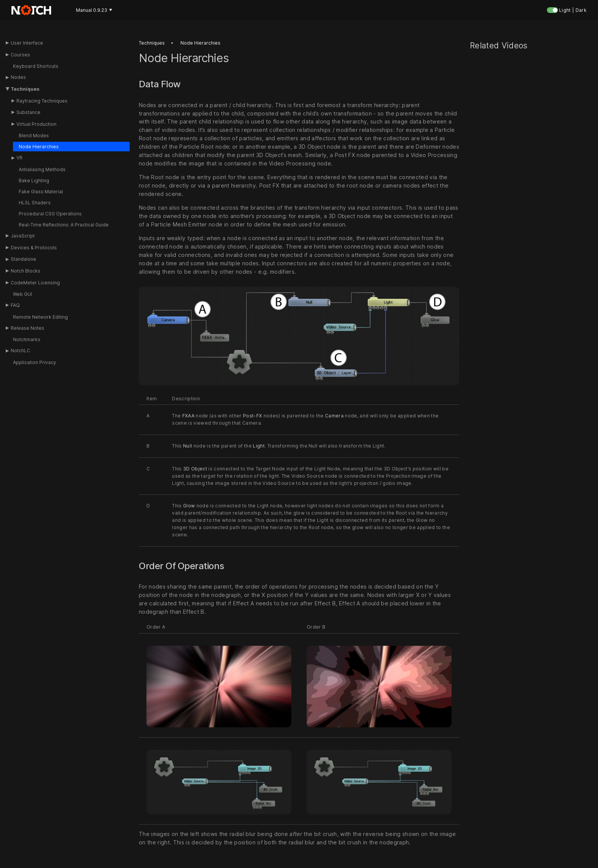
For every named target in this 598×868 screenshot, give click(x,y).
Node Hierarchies (39, 147)
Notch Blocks (26, 271)
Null (187, 446)
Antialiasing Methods (42, 169)
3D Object (195, 469)
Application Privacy (35, 362)
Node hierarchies (200, 43)
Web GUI (23, 294)
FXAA (188, 416)
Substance (28, 112)
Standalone (23, 259)
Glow (189, 506)
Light (259, 446)
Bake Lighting (34, 180)
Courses (20, 55)
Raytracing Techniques (42, 101)
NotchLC (20, 351)
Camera (334, 416)
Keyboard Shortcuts (36, 66)
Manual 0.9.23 (94, 10)
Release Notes (27, 328)
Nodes (18, 77)
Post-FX (252, 416)
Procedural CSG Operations (50, 214)
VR (19, 158)
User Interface (27, 43)
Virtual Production (36, 124)
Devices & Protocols (34, 248)
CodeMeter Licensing (35, 283)
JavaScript (23, 236)
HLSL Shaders (35, 203)
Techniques (25, 89)
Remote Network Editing (40, 317)
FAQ (15, 305)
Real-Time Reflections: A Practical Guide (64, 225)
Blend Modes (34, 136)
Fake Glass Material (41, 192)
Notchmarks (27, 339)
